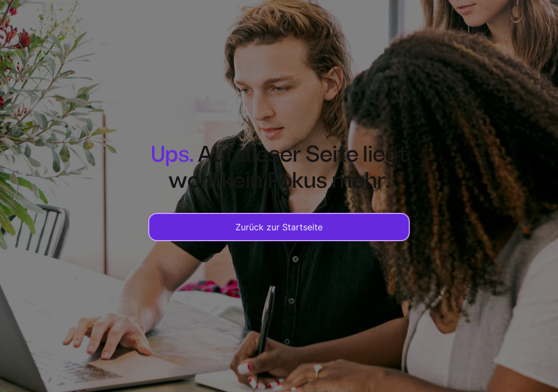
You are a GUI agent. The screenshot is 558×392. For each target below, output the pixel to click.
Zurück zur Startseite (279, 227)
